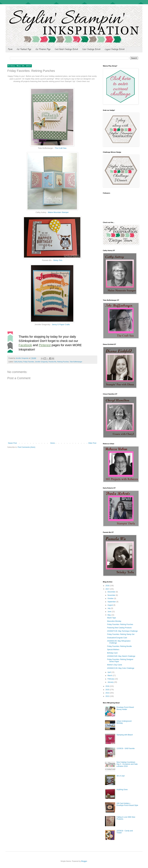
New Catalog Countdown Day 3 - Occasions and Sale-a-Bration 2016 (127, 764)
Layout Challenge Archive (115, 49)
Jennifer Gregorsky (41, 362)
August (110, 605)
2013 (108, 696)
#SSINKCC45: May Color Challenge (121, 668)
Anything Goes (122, 790)
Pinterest (45, 345)
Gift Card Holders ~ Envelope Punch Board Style (127, 804)
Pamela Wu (53, 362)
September (112, 602)
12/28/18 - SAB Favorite (126, 748)
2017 (108, 589)
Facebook (25, 345)
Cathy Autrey (18, 362)
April (109, 672)
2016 (108, 686)
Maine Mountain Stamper (58, 212)
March (110, 676)
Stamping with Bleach (125, 735)
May (109, 615)
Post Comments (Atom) (26, 447)
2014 (108, 693)
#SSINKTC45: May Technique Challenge (122, 631)
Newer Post (12, 443)
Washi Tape (111, 618)
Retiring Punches (63, 362)
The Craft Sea (61, 148)
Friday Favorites (29, 362)
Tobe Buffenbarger (76, 362)
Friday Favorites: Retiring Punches (120, 624)
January (111, 682)
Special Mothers (113, 650)
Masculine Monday (114, 621)
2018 (108, 586)
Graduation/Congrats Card (117, 638)
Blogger (84, 861)
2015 (108, 690)
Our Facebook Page (24, 49)
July (109, 608)
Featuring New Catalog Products (119, 628)
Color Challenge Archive (91, 49)
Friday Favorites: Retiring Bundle (119, 646)
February (111, 679)
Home (10, 49)
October (111, 598)
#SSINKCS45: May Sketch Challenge (121, 656)
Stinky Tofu (58, 260)
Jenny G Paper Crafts (61, 324)
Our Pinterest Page (43, 49)
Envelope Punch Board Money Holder (125, 708)
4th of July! (121, 776)
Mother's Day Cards (115, 665)
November (112, 595)
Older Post (92, 443)
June (110, 612)
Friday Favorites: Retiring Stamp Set (121, 634)
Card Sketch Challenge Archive (66, 49)
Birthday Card (112, 653)
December (112, 592)
